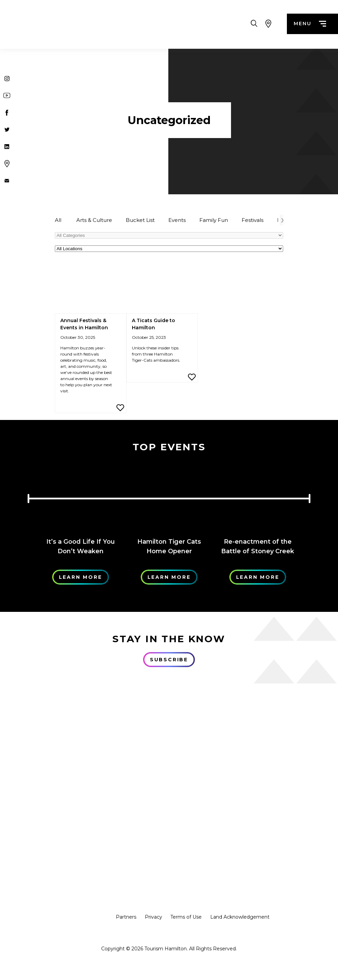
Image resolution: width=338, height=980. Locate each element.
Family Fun (214, 220)
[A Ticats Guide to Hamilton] (162, 288)
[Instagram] (7, 78)
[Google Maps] (7, 164)
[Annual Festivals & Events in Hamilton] (91, 288)
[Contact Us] (7, 181)
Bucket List (140, 220)
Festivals (252, 220)
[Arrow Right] (282, 220)
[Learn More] (80, 496)
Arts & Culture (94, 220)
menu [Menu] (310, 24)
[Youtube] (7, 95)
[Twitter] (7, 130)
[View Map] (268, 24)
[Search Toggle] (254, 24)
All (58, 220)
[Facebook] (7, 112)
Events (177, 220)
